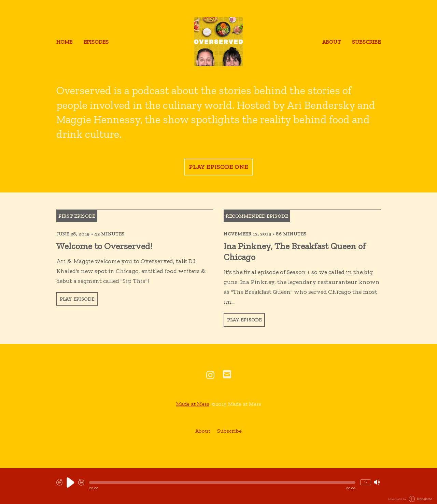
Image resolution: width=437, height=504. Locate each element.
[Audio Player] (218, 486)
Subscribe (366, 42)
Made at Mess (193, 404)
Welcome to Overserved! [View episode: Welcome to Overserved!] (104, 246)
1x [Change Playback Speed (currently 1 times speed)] (366, 482)
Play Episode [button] (77, 299)
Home (64, 42)
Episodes (96, 42)
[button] (222, 483)
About (332, 42)
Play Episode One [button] (218, 167)
